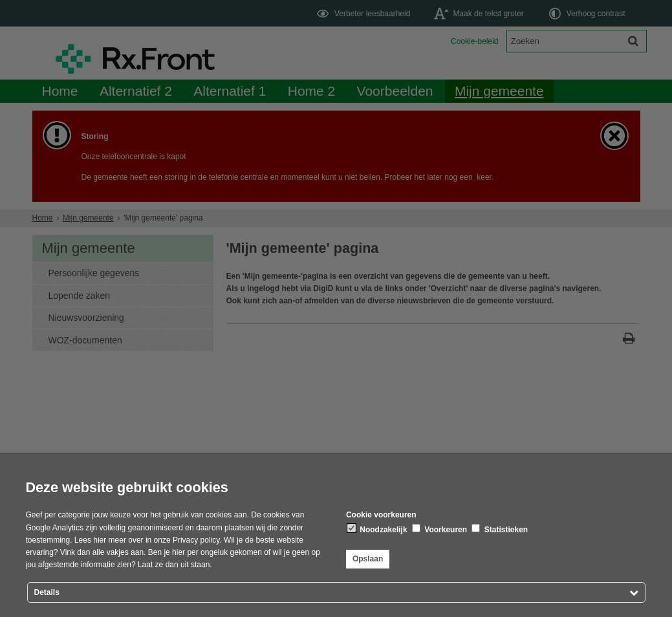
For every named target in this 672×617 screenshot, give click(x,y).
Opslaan (368, 559)
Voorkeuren (439, 529)
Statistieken (500, 529)
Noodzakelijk (377, 529)
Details (47, 592)
